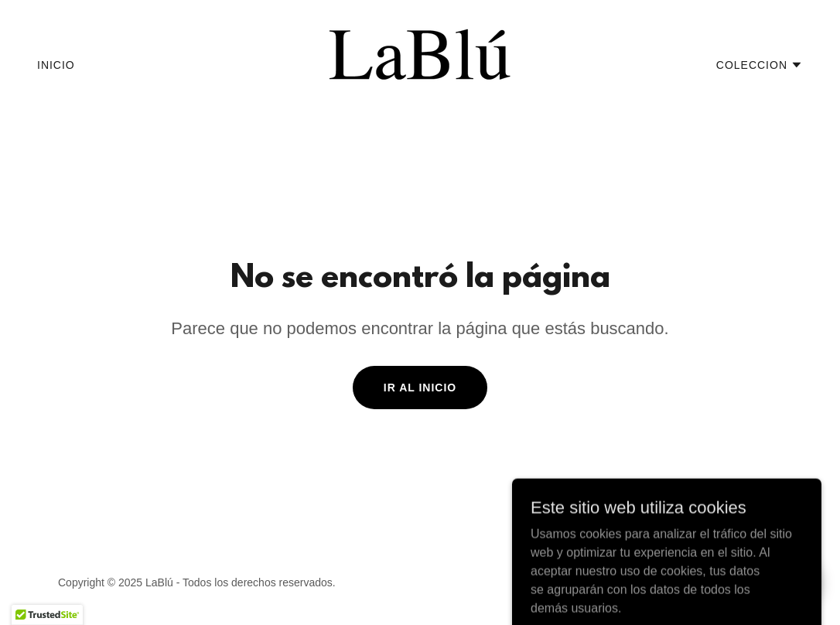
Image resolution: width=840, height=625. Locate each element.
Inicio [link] (56, 65)
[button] (760, 65)
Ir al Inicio (420, 388)
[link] (420, 64)
